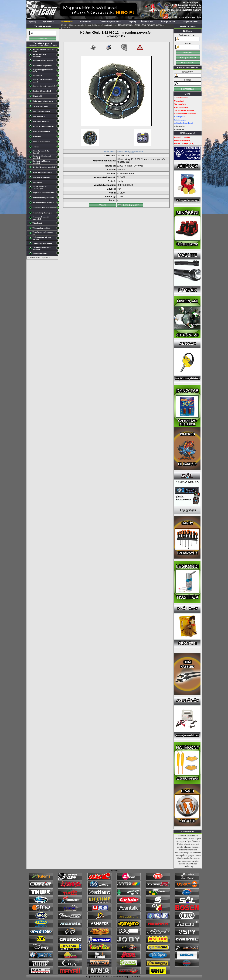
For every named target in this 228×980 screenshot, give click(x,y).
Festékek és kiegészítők (40, 258)
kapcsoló (196, 847)
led (191, 853)
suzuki (185, 861)
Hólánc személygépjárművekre (104, 25)
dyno (189, 841)
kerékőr (183, 850)
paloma (184, 855)
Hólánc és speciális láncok (79, 25)
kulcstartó (179, 853)
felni (198, 841)
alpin (189, 836)
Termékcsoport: (109, 151)
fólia (194, 841)
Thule (188, 864)
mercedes (197, 853)
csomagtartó (181, 841)
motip (178, 855)
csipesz (198, 839)
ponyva (191, 855)
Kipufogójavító (183, 858)
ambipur (195, 836)
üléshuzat (182, 836)
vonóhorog (188, 866)
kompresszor (192, 850)
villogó (194, 864)
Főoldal (64, 25)
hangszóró (195, 844)
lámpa (187, 853)
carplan (191, 839)
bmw (185, 839)
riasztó (198, 855)
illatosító (188, 847)
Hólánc (180, 844)
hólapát (187, 844)
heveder (180, 847)
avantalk (179, 839)
